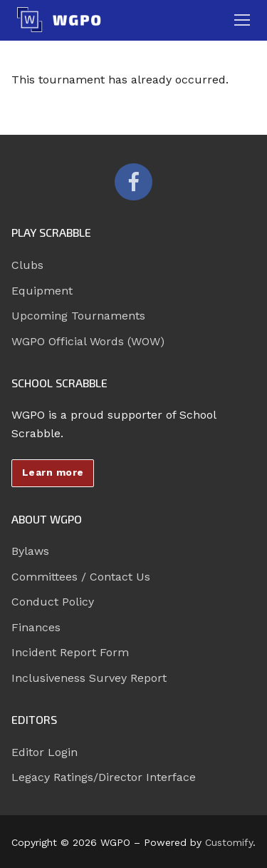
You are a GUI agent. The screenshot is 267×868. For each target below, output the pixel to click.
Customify (229, 842)
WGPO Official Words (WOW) (88, 341)
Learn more (53, 472)
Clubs (27, 265)
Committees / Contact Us (81, 577)
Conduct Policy (53, 602)
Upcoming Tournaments (78, 316)
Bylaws (30, 551)
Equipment (42, 291)
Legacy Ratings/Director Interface (104, 777)
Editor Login (44, 752)
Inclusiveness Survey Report (89, 678)
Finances (36, 627)
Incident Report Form (70, 652)
